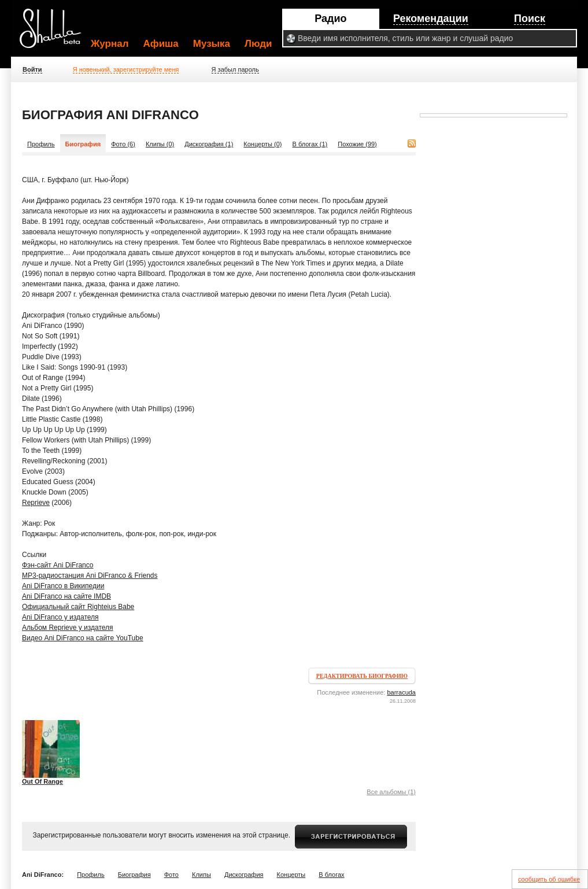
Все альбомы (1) (391, 792)
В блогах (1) (310, 144)
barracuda (401, 692)
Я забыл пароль (235, 69)
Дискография (244, 875)
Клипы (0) (160, 144)
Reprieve (36, 503)
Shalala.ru (56, 33)
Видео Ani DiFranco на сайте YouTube (83, 638)
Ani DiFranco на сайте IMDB (66, 596)
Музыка (212, 44)
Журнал (110, 44)
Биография (134, 875)
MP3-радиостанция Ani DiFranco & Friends (90, 576)
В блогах (331, 875)
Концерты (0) (262, 144)
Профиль (41, 144)
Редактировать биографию (362, 676)
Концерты (291, 875)
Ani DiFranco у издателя (60, 617)
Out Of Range (42, 781)
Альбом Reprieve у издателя (68, 628)
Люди (258, 44)
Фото (171, 875)
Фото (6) (123, 144)
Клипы (201, 875)
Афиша (161, 44)
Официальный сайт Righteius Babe (78, 607)
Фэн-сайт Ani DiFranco (58, 565)
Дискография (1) (209, 144)
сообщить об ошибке (549, 879)
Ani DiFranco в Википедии (63, 586)
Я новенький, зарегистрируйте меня (126, 69)
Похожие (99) (357, 144)
